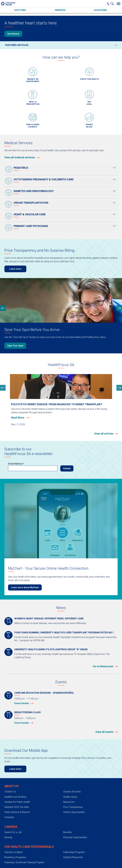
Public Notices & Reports (17, 812)
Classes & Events (72, 792)
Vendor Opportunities (74, 812)
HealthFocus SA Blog (15, 797)
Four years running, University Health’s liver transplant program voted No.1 (64, 633)
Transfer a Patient (13, 852)
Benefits (67, 832)
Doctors (20, 10)
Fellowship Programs (74, 852)
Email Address (16, 464)
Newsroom (69, 802)
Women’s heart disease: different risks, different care (49, 619)
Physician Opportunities (75, 837)
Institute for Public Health (17, 802)
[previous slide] (3, 308)
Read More (18, 418)
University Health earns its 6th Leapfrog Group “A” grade (51, 649)
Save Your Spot (15, 346)
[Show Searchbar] (113, 4)
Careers (11, 827)
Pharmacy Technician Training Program (24, 862)
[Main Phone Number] (108, 4)
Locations (100, 10)
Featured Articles (17, 45)
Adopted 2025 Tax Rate (17, 807)
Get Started (13, 34)
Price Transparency (73, 807)
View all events (104, 732)
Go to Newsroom (103, 666)
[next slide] (119, 308)
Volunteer (9, 817)
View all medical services (22, 157)
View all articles (104, 434)
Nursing (8, 837)
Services (60, 10)
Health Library (70, 797)
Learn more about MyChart (25, 587)
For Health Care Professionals (29, 847)
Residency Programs (15, 857)
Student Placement (73, 857)
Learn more (15, 269)
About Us (11, 786)
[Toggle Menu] (118, 4)
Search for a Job (13, 832)
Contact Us (10, 792)
